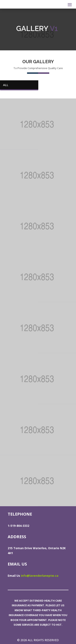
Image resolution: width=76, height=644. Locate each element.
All (6, 85)
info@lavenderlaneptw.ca (40, 576)
